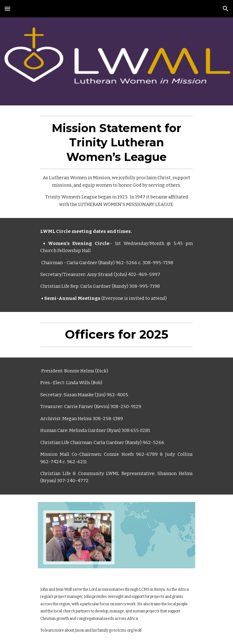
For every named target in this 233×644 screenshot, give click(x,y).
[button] (7, 9)
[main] (116, 162)
